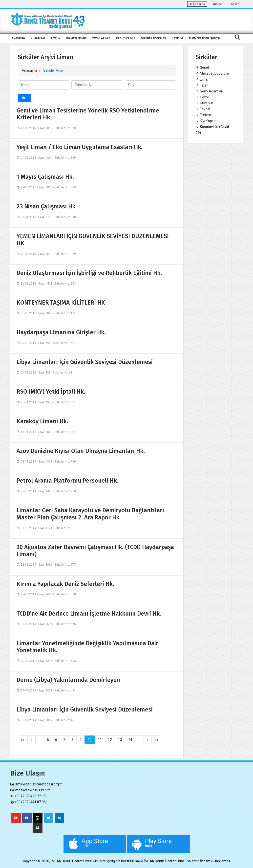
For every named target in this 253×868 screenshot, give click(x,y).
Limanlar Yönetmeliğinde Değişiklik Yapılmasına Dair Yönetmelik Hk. (87, 647)
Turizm (203, 115)
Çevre (202, 97)
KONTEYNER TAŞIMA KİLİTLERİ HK (61, 303)
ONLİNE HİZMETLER (153, 38)
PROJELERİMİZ (126, 38)
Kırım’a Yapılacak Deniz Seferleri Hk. (65, 584)
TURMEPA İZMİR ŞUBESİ (204, 38)
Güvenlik (204, 103)
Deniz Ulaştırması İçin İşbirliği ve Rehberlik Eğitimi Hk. (89, 273)
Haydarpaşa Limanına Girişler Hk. (61, 332)
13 (120, 740)
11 (100, 740)
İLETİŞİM (177, 38)
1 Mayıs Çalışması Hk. (45, 177)
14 (130, 740)
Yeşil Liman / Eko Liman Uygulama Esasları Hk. (80, 147)
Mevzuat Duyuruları (213, 73)
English (234, 4)
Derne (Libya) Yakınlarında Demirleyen (68, 680)
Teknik (203, 109)
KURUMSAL (38, 38)
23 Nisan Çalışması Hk (46, 206)
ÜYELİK (56, 38)
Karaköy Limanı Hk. (42, 421)
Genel (202, 67)
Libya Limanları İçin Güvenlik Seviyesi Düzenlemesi (85, 362)
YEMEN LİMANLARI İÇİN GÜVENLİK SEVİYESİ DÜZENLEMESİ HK (93, 240)
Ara (25, 98)
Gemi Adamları (209, 91)
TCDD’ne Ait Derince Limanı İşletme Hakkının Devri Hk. (89, 614)
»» (156, 740)
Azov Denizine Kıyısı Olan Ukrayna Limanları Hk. (81, 451)
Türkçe (217, 4)
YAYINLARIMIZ (101, 38)
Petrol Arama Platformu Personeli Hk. (67, 481)
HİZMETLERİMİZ (76, 38)
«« (23, 740)
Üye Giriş (197, 4)
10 (90, 740)
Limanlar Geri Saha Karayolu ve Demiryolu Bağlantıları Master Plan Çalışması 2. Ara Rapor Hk (90, 514)
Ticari (202, 85)
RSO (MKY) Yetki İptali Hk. (51, 392)
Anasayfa (29, 70)
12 (110, 740)
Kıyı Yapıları (207, 121)
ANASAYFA (18, 38)
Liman (203, 79)
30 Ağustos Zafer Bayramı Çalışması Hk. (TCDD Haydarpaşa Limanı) (95, 551)
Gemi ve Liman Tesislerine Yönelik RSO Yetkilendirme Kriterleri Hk (88, 114)
